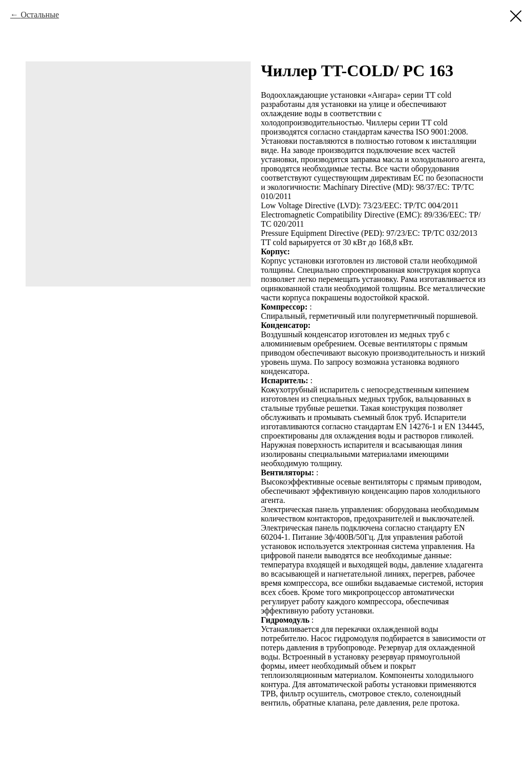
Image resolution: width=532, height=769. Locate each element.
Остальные (40, 15)
